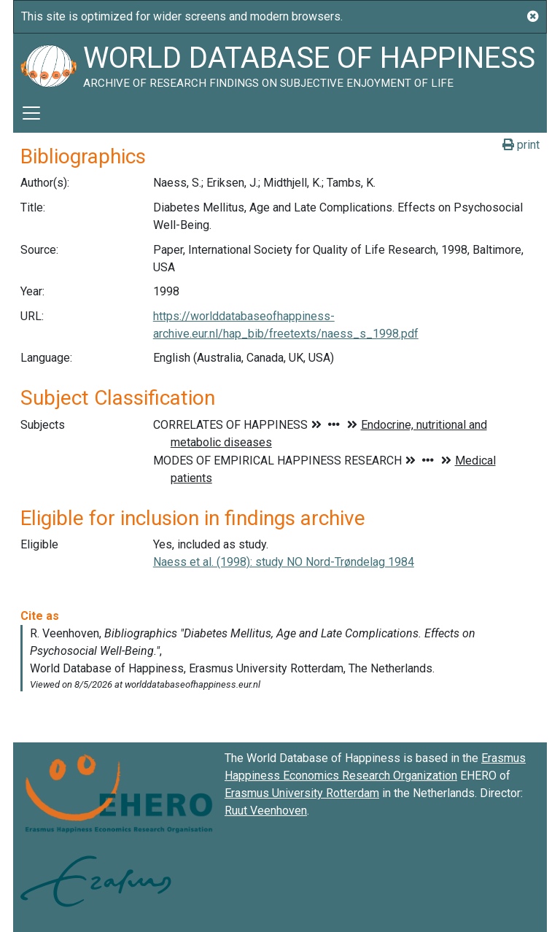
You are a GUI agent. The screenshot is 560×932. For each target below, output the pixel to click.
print (521, 145)
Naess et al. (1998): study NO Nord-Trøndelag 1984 (284, 562)
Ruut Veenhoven (266, 811)
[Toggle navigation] (31, 113)
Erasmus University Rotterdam (302, 793)
